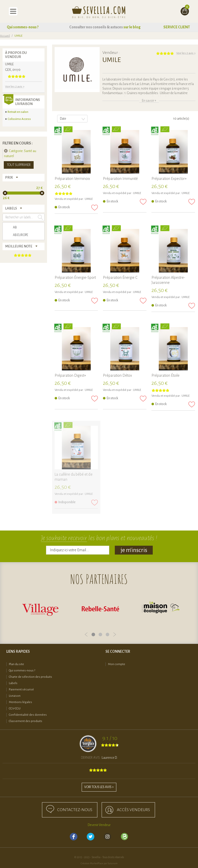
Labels (13, 683)
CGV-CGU (15, 708)
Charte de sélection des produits (30, 677)
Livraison (15, 696)
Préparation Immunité (120, 179)
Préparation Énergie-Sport (75, 278)
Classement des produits (26, 721)
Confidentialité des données (28, 715)
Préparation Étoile (166, 375)
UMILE (89, 199)
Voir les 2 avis (186, 53)
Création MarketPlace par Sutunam (99, 863)
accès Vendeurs (133, 810)
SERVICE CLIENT (177, 27)
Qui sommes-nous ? (23, 27)
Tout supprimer (19, 165)
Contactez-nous (75, 810)
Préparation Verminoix (72, 179)
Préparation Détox (117, 375)
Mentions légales (20, 702)
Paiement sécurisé (21, 690)
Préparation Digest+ (70, 375)
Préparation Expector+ (169, 179)
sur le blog (132, 27)
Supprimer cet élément (6, 151)
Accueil (5, 36)
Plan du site (16, 664)
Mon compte (117, 664)
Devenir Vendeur (99, 825)
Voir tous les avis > (99, 787)
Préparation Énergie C (120, 278)
